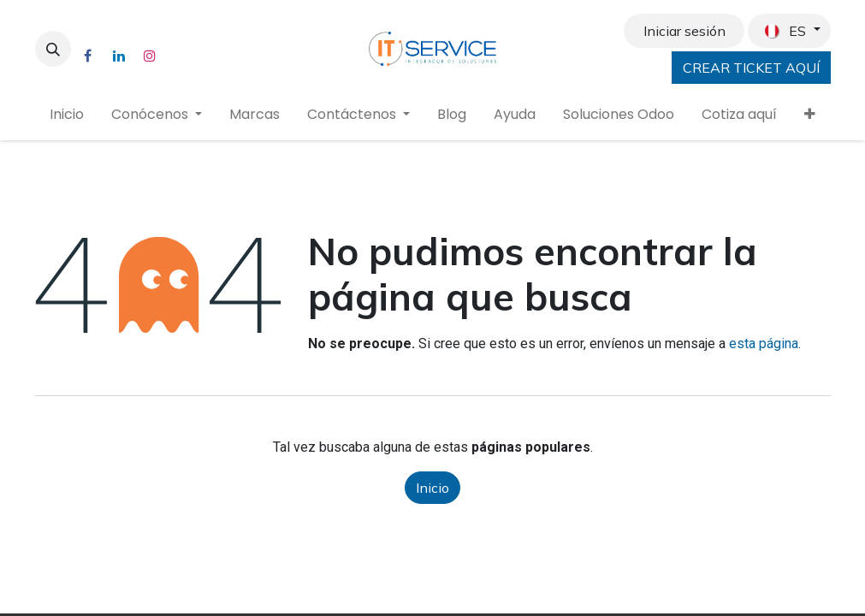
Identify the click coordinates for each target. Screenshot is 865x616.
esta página (764, 344)
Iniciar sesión (684, 31)
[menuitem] (67, 115)
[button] (53, 49)
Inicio (432, 488)
